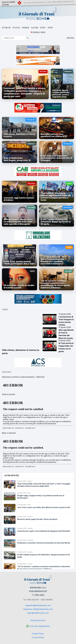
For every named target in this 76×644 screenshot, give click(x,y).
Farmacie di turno (38, 620)
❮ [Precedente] (18, 50)
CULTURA (35, 28)
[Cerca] (28, 38)
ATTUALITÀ (6, 28)
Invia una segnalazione (40, 626)
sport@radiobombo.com (38, 613)
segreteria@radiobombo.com (38, 605)
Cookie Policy (38, 634)
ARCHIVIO (70, 38)
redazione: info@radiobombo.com (38, 609)
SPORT (50, 28)
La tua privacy (38, 637)
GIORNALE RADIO (39, 32)
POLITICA (16, 28)
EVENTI (43, 28)
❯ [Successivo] (58, 50)
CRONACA (25, 28)
